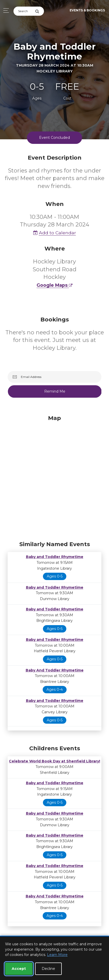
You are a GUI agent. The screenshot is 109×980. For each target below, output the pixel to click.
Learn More (57, 955)
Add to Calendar (55, 233)
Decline (48, 969)
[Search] (24, 11)
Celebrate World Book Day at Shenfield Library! (54, 761)
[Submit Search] (40, 11)
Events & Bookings (87, 10)
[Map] (54, 477)
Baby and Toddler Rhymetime (55, 557)
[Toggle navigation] (5, 11)
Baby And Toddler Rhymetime (55, 670)
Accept (19, 969)
